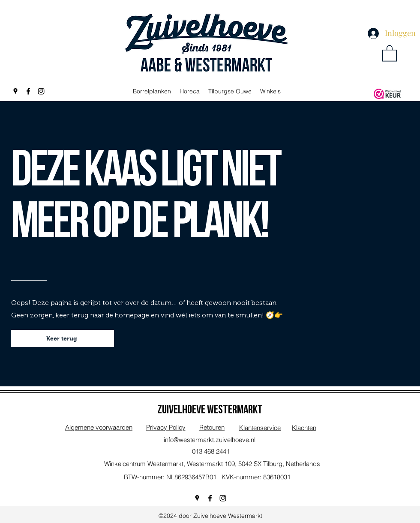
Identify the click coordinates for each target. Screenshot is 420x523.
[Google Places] (15, 91)
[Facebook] (28, 91)
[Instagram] (41, 91)
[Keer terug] (63, 338)
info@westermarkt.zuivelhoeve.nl (210, 440)
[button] (390, 53)
